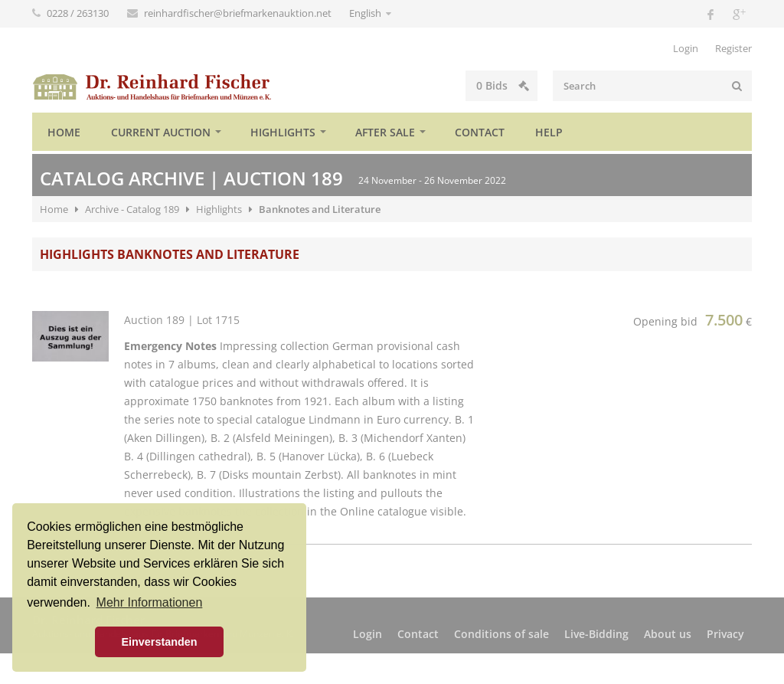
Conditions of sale (501, 634)
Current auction (161, 132)
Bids (503, 85)
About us (668, 634)
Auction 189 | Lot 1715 (182, 320)
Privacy (725, 634)
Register (733, 48)
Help (549, 132)
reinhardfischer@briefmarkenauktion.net (239, 13)
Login (686, 48)
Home (64, 132)
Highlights (283, 132)
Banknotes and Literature (320, 209)
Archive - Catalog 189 (132, 209)
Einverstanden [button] (159, 642)
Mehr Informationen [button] (150, 602)
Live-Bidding (596, 634)
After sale (385, 132)
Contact (480, 132)
